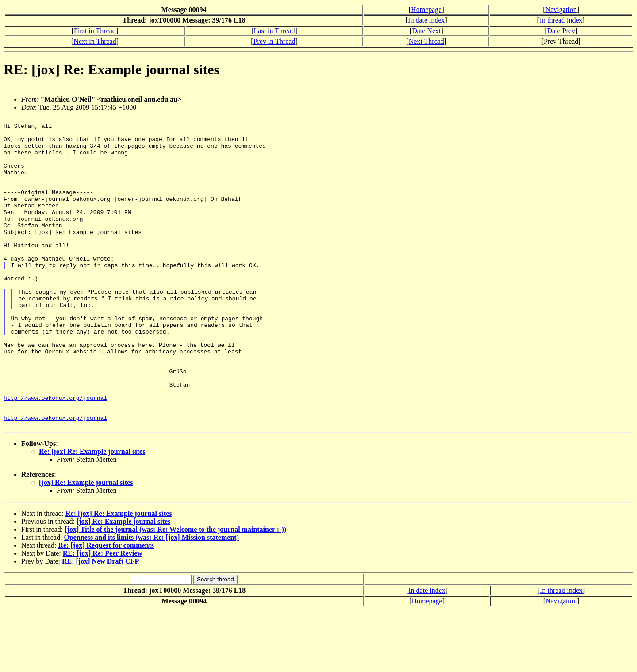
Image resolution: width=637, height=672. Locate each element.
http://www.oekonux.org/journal (55, 453)
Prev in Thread (274, 41)
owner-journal (140, 215)
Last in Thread (274, 31)
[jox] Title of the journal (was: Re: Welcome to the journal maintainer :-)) (175, 590)
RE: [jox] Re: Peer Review (103, 614)
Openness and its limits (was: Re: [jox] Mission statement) (151, 598)
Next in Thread (95, 41)
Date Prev (561, 31)
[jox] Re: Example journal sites (86, 543)
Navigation (561, 10)
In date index (426, 20)
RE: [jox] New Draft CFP (100, 622)
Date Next (426, 31)
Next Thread (426, 41)
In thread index (561, 20)
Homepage (426, 10)
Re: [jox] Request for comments (106, 606)
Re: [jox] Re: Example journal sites (92, 513)
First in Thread (95, 31)
